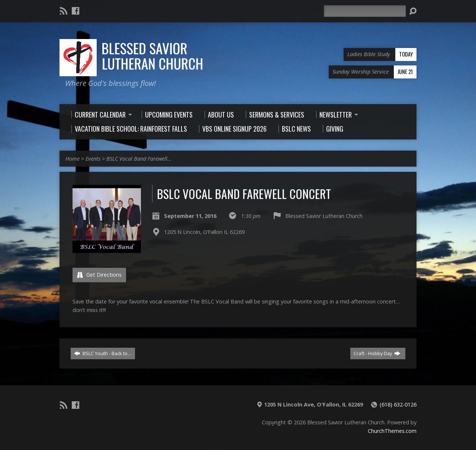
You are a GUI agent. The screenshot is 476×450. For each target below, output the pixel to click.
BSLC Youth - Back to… (103, 353)
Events (93, 159)
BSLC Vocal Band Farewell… (139, 159)
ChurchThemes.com (392, 431)
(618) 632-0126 (398, 404)
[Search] (365, 11)
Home (73, 159)
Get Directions (99, 275)
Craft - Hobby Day (377, 353)
